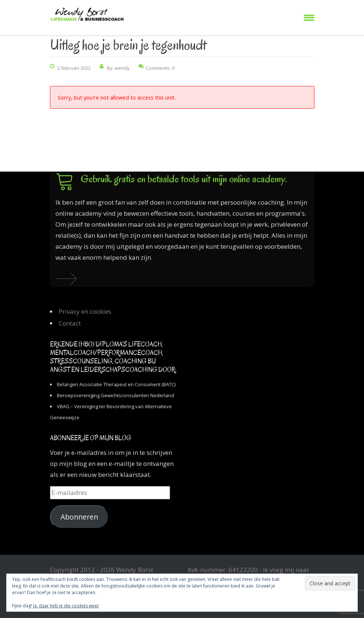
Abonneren (79, 517)
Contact (70, 323)
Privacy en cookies (85, 311)
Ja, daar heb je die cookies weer (66, 606)
